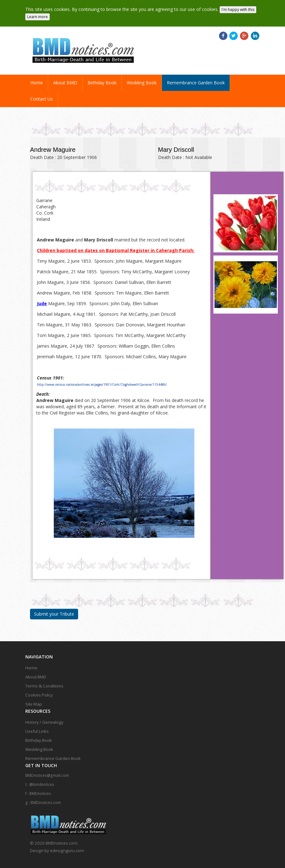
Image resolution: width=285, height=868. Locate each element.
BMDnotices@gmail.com (47, 773)
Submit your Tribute (54, 611)
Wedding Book (142, 80)
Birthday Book (102, 80)
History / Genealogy (44, 719)
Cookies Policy (39, 692)
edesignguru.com (67, 848)
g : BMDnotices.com (43, 800)
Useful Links (37, 728)
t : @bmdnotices (40, 782)
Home (39, 80)
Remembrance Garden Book (196, 80)
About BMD (65, 80)
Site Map (34, 701)
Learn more (37, 14)
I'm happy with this (238, 7)
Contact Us (42, 96)
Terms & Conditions (44, 683)
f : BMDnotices (38, 791)
